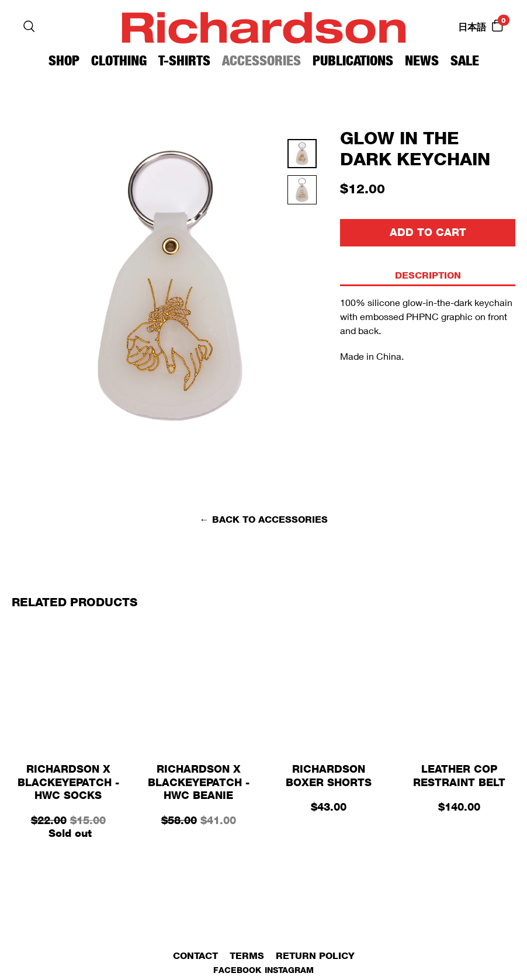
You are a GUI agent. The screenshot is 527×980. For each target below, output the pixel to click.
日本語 (472, 27)
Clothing (119, 60)
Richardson (263, 26)
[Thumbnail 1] (302, 193)
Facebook (237, 970)
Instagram (289, 970)
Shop (64, 60)
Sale (465, 60)
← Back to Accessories (264, 519)
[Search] (29, 26)
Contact (195, 956)
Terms (247, 956)
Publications (353, 60)
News (422, 60)
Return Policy (315, 956)
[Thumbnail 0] (302, 157)
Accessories (261, 60)
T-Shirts (184, 60)
